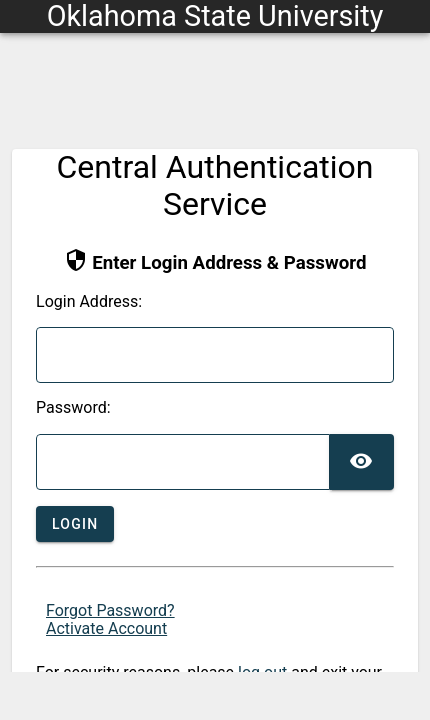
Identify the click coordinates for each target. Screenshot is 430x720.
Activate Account (106, 628)
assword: (73, 408)
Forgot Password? (110, 610)
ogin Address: (89, 302)
